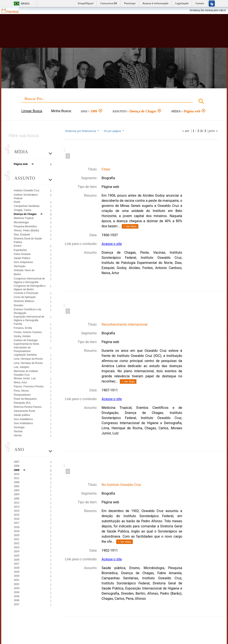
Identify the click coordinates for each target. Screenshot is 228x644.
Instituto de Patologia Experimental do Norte (26, 342)
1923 (16, 547)
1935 (16, 596)
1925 (16, 556)
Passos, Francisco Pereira (28, 386)
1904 (16, 494)
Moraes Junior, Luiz (25, 378)
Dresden (18, 305)
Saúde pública (22, 415)
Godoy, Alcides (22, 336)
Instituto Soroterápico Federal (26, 197)
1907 (16, 462)
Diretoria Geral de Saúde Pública (28, 240)
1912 (16, 503)
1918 (16, 527)
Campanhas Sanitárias (26, 206)
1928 (16, 568)
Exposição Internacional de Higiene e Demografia (29, 318)
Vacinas (18, 431)
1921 (16, 539)
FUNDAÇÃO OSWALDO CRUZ (208, 10)
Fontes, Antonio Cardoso (28, 332)
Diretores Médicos (24, 301)
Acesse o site (112, 244)
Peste (17, 202)
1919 (16, 531)
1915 (16, 515)
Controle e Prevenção (26, 293)
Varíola (18, 435)
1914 (16, 511)
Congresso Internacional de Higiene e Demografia (29, 280)
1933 (16, 588)
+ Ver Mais (130, 226)
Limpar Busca (32, 111)
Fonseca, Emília (23, 328)
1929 (16, 572)
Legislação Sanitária (25, 355)
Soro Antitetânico (23, 423)
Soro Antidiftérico (23, 419)
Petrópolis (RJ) (22, 403)
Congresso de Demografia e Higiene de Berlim (30, 288)
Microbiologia (21, 222)
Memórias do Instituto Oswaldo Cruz (26, 373)
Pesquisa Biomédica (25, 226)
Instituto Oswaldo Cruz (26, 190)
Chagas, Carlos (22, 210)
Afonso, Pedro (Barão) (26, 230)
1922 (16, 543)
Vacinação (19, 266)
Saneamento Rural (24, 411)
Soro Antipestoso (23, 262)
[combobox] (114, 102)
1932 (16, 584)
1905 (16, 499)
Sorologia (19, 427)
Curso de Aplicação (25, 297)
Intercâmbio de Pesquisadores (22, 349)
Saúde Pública (22, 258)
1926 (16, 560)
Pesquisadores (22, 395)
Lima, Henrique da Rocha (28, 359)
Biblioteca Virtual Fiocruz (101, 33)
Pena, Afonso (21, 391)
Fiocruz (13, 11)
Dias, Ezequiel (22, 235)
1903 (16, 490)
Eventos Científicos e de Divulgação (27, 311)
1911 (16, 478)
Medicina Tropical (23, 218)
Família (18, 324)
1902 (16, 486)
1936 (16, 600)
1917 (16, 523)
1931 (16, 580)
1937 (16, 604)
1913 (16, 507)
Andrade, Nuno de (24, 270)
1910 (16, 474)
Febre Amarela (22, 254)
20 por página (114, 131)
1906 (16, 482)
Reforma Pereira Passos (28, 407)
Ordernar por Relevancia (82, 131)
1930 (16, 576)
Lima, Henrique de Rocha (28, 363)
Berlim (17, 274)
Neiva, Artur (20, 382)
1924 (16, 551)
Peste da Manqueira (25, 399)
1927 (16, 564)
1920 (16, 535)
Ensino (18, 246)
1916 (16, 519)
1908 (16, 466)
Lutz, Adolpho (21, 367)
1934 (16, 592)
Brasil (25, 4)
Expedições (20, 250)
